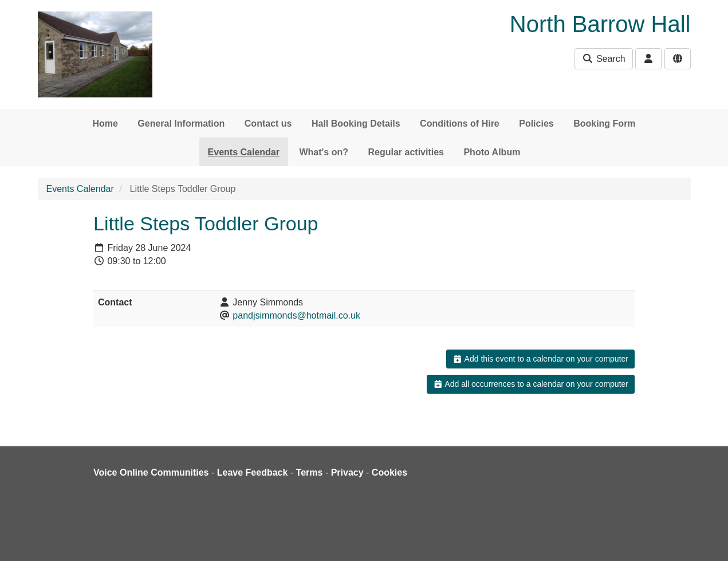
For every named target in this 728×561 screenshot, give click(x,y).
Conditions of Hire (460, 123)
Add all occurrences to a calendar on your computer (531, 384)
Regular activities (406, 152)
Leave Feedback (253, 472)
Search (603, 59)
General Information (181, 123)
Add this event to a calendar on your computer (540, 359)
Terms (310, 472)
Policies (536, 123)
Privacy (347, 472)
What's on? (324, 152)
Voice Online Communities (151, 472)
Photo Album (492, 152)
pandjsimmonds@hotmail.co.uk (296, 315)
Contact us (268, 123)
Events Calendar (244, 152)
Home (105, 123)
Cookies (389, 472)
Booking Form (604, 123)
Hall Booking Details (356, 123)
